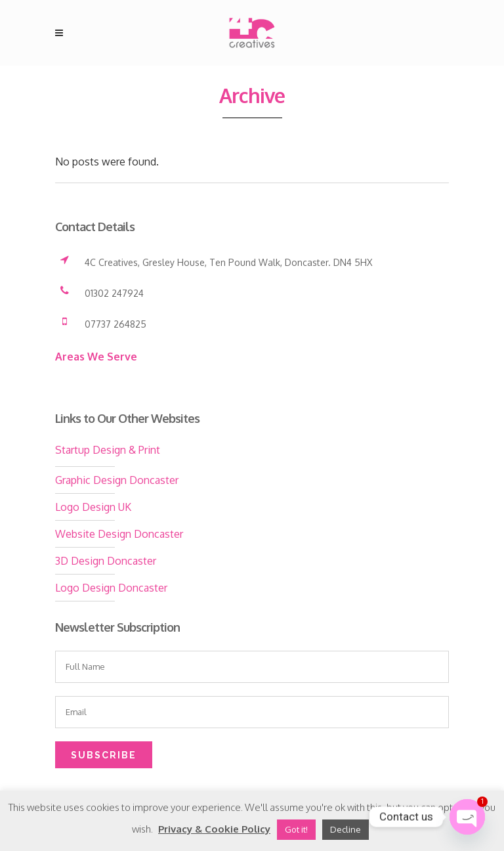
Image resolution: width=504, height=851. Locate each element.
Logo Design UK (93, 507)
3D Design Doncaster (106, 561)
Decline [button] (346, 829)
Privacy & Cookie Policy (214, 829)
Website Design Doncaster (119, 534)
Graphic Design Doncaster (117, 480)
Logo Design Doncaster (111, 588)
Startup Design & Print (108, 450)
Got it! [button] (296, 829)
